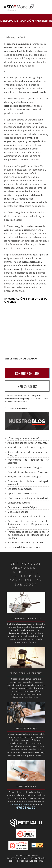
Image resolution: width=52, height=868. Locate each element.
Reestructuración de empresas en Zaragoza (28, 454)
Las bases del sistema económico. (26, 547)
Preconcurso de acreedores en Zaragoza (28, 461)
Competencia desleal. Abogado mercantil (28, 483)
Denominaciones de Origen (22, 507)
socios (39, 88)
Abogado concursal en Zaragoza (25, 477)
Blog (41, 861)
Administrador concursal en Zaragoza (28, 443)
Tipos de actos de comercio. (22, 493)
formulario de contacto (19, 804)
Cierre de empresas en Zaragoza (25, 467)
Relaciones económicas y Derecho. (26, 542)
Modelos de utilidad (18, 512)
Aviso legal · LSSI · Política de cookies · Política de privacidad (27, 859)
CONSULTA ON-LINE (27, 373)
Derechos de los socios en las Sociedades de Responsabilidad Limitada (28, 524)
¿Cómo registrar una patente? (23, 438)
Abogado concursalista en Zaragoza (26, 447)
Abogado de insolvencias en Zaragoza (28, 472)
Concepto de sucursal (19, 503)
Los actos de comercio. (20, 489)
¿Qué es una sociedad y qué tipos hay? (28, 498)
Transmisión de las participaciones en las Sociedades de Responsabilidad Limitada (28, 535)
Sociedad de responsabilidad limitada (27, 516)
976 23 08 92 (27, 386)
